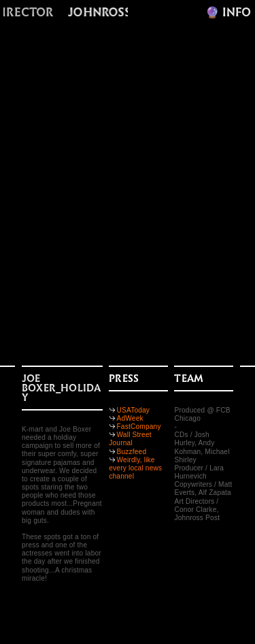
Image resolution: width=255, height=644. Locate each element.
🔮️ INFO (228, 12)
